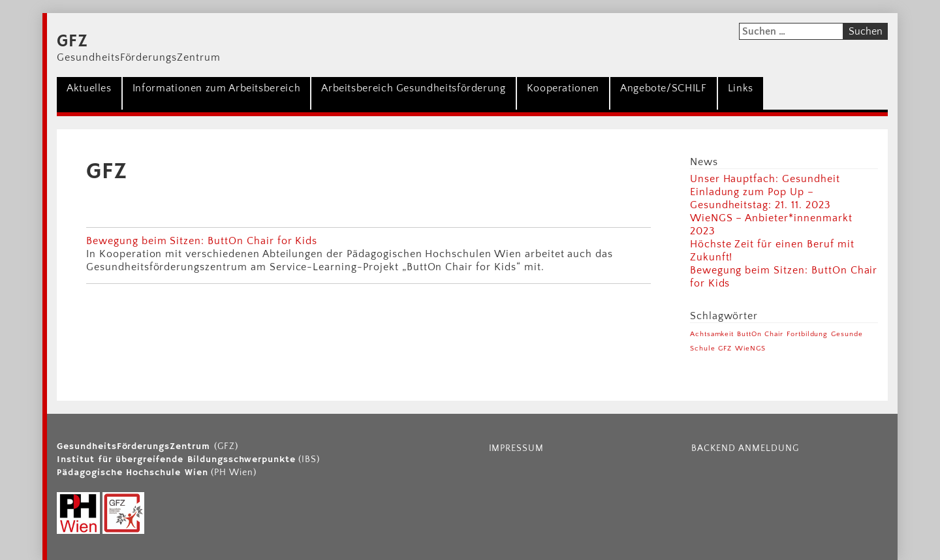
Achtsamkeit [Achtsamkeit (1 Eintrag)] (712, 334)
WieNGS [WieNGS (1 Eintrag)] (750, 349)
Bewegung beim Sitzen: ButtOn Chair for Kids (202, 241)
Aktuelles (89, 88)
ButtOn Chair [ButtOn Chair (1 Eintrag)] (760, 334)
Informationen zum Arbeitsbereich (216, 88)
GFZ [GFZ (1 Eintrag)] (725, 349)
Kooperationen (563, 88)
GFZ (72, 42)
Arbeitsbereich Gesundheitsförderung (413, 88)
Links (741, 88)
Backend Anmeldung (745, 448)
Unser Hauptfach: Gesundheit (765, 179)
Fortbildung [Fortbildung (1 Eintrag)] (807, 334)
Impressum (517, 448)
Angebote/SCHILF (664, 88)
